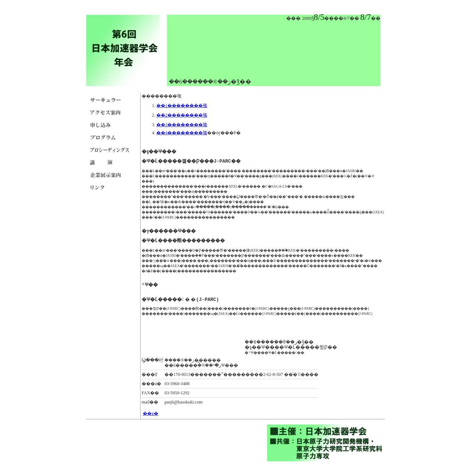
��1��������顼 (182, 106)
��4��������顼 (182, 133)
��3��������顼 (182, 125)
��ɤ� (150, 413)
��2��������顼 (182, 115)
